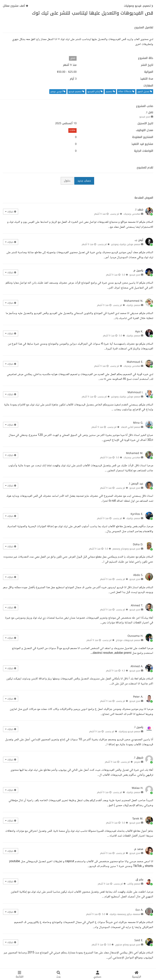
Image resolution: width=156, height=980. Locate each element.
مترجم (137, 762)
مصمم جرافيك (133, 305)
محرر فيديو (145, 117)
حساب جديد (84, 181)
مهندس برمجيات (132, 214)
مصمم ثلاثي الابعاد (131, 427)
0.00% (72, 130)
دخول (67, 181)
